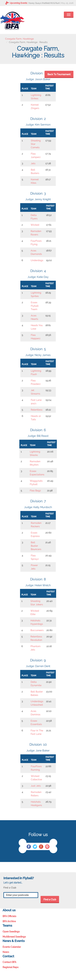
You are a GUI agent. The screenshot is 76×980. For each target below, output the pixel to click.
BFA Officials (9, 916)
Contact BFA (9, 962)
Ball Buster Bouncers (36, 546)
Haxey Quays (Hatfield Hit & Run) (44, 3)
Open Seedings (11, 932)
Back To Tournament (59, 74)
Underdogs (37, 260)
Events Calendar (12, 947)
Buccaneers (37, 630)
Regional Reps (11, 967)
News (6, 952)
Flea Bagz (35, 491)
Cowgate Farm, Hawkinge (19, 39)
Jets (33, 163)
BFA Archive (9, 921)
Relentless (37, 410)
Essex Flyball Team (35, 306)
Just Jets (36, 786)
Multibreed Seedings (14, 937)
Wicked (35, 225)
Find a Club (50, 899)
